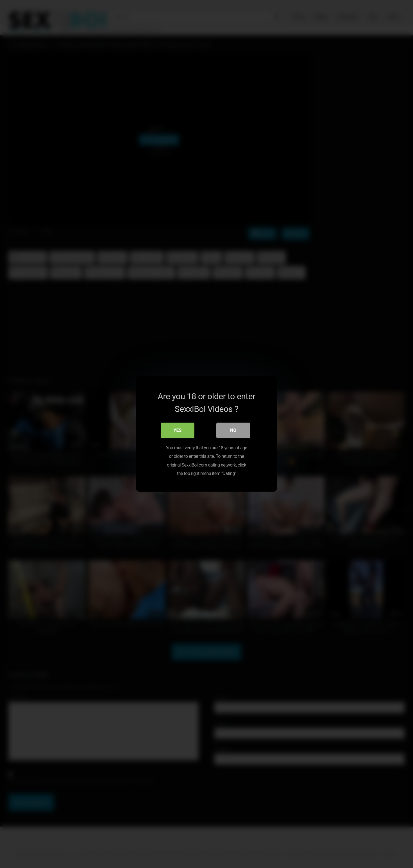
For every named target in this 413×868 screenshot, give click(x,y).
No (233, 430)
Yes (178, 430)
